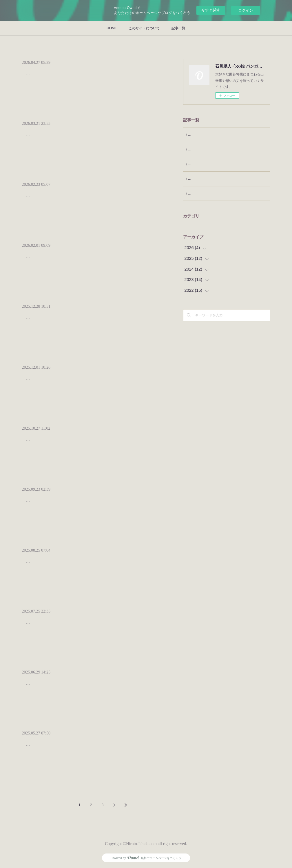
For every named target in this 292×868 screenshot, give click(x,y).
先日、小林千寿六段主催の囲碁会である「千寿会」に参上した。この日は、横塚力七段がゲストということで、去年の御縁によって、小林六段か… (91, 260)
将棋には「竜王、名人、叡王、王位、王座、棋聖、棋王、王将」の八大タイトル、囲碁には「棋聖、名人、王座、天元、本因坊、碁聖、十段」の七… (91, 77)
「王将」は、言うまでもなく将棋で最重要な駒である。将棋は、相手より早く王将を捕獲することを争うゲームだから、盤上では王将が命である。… (91, 321)
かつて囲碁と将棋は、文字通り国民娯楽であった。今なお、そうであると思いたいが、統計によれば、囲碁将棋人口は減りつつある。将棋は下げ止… (91, 565)
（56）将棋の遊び (198, 149)
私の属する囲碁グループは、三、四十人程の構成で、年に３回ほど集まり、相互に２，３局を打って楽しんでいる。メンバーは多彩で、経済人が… (91, 199)
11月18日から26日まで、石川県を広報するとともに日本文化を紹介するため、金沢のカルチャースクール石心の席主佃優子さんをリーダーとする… (91, 382)
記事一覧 (178, 28)
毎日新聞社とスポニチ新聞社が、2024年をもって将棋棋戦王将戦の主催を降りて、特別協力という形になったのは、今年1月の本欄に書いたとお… (90, 626)
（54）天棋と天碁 (198, 179)
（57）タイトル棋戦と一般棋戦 (209, 134)
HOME (112, 28)
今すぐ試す (211, 10)
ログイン (246, 10)
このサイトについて (144, 28)
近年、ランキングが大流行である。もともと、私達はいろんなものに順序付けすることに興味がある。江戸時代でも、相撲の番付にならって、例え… (91, 748)
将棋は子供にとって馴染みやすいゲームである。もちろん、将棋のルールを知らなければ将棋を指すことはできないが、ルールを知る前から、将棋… (91, 138)
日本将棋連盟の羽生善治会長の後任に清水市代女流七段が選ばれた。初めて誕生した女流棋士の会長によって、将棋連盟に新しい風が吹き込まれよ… (91, 687)
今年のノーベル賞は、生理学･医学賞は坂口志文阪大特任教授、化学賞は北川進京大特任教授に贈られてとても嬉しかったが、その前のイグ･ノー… (90, 443)
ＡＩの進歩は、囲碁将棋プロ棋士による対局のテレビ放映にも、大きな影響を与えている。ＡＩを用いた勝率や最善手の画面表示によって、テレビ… (91, 504)
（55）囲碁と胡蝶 (198, 164)
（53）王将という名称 (202, 193)
